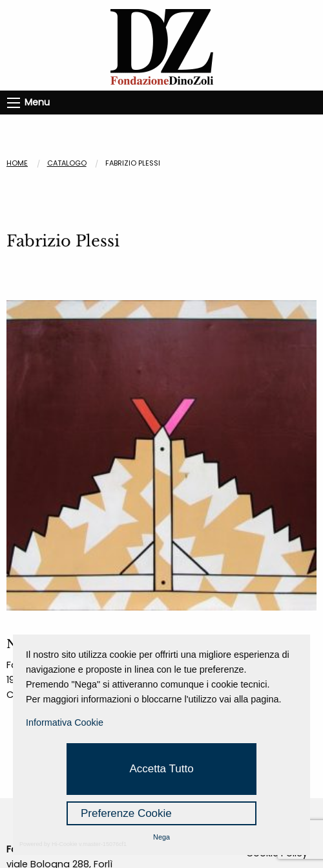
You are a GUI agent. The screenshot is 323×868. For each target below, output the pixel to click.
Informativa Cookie (65, 722)
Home (17, 163)
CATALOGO (67, 163)
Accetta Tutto (161, 769)
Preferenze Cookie (126, 813)
